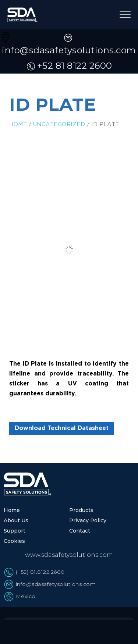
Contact (80, 531)
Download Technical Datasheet (62, 428)
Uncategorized (59, 124)
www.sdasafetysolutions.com (69, 555)
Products (81, 510)
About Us (16, 520)
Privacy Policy (88, 520)
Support (15, 531)
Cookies (14, 541)
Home (18, 124)
